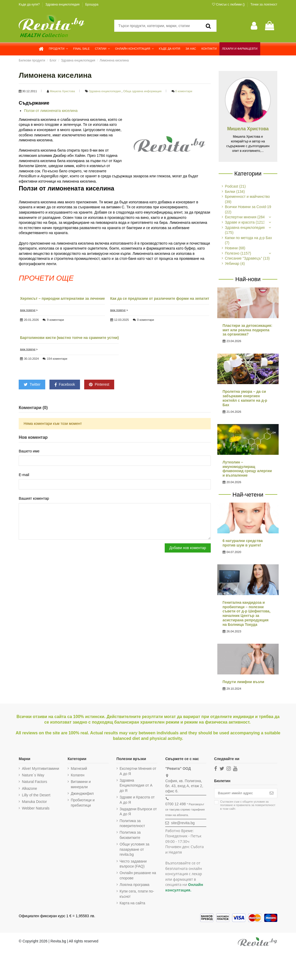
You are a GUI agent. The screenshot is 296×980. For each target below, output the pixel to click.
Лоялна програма (134, 885)
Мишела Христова (63, 91)
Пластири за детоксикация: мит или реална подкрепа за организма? (247, 330)
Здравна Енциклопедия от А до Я (135, 785)
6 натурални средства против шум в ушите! (243, 543)
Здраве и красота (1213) (246, 222)
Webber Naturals (36, 808)
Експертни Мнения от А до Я (137, 771)
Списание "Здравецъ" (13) (247, 258)
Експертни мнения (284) (245, 217)
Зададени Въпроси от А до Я (137, 812)
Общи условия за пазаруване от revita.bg (134, 849)
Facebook (65, 385)
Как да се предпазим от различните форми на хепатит (160, 298)
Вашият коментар (34, 499)
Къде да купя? (30, 4)
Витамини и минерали (80, 784)
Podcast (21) (235, 186)
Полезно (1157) (238, 253)
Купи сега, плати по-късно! (136, 894)
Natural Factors (34, 782)
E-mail (24, 475)
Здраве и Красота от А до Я (136, 800)
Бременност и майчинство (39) (247, 199)
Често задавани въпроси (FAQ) (132, 864)
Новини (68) (235, 248)
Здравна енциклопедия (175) (245, 230)
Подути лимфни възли (243, 682)
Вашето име (29, 451)
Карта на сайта (131, 903)
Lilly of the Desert (36, 795)
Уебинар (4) (235, 264)
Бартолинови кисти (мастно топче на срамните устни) (69, 338)
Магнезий (78, 768)
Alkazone (29, 788)
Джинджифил (82, 793)
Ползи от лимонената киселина (51, 111)
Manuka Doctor (34, 802)
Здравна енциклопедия (63, 4)
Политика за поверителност (131, 823)
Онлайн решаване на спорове (137, 875)
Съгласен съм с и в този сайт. (246, 805)
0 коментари (184, 91)
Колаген (77, 775)
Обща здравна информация (143, 91)
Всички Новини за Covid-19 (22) (248, 209)
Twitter (32, 384)
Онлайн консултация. (183, 887)
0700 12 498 (174, 804)
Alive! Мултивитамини (40, 768)
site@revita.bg (182, 823)
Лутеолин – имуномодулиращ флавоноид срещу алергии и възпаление (247, 469)
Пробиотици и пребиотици (82, 803)
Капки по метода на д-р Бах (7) (249, 240)
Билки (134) (235, 192)
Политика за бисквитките (129, 835)
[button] (59, 49)
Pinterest (99, 384)
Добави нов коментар (188, 550)
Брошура (92, 4)
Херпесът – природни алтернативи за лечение (62, 298)
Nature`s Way (33, 775)
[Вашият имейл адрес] (239, 793)
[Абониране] (272, 793)
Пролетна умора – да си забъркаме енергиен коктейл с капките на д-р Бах (245, 398)
